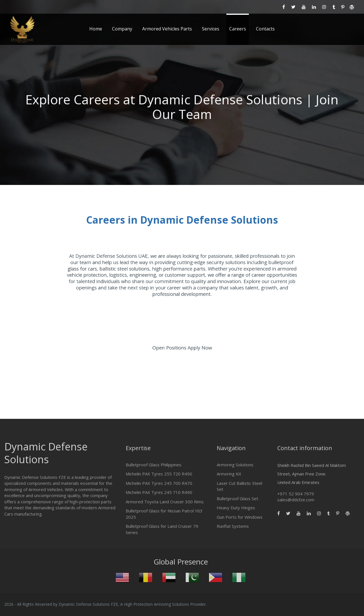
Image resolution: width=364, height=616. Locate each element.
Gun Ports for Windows (240, 517)
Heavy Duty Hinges (236, 508)
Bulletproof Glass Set (237, 498)
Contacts (265, 29)
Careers (238, 29)
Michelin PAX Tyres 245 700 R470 (159, 483)
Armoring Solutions (235, 465)
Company (122, 29)
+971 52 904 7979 (296, 494)
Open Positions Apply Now (182, 348)
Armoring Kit (229, 474)
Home (96, 29)
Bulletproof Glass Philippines (154, 465)
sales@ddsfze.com (296, 500)
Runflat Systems (233, 526)
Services (211, 29)
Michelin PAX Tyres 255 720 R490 (159, 474)
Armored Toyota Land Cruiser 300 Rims (165, 502)
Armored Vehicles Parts (167, 29)
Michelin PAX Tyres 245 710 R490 (159, 492)
